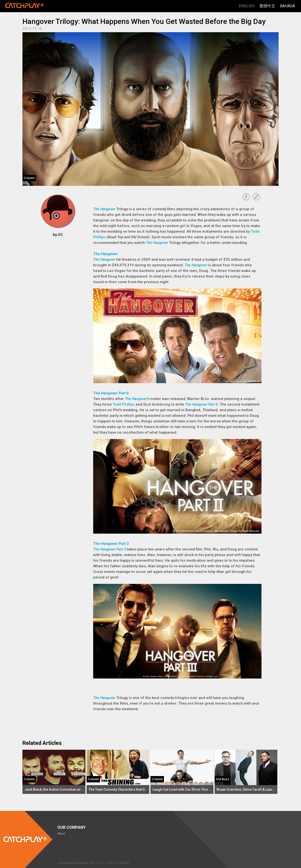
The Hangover (104, 209)
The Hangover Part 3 (111, 544)
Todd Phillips (124, 404)
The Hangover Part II (111, 393)
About (61, 834)
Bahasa (287, 6)
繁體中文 (267, 6)
